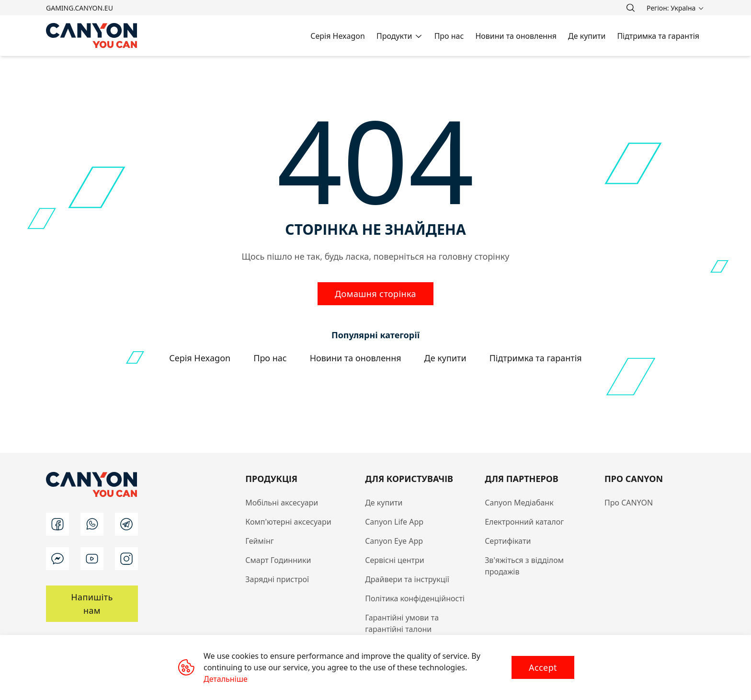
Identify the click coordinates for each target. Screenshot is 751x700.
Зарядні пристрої (277, 579)
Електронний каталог (524, 522)
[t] (126, 524)
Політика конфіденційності (415, 598)
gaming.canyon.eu (80, 8)
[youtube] (92, 559)
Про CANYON (629, 503)
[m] (57, 559)
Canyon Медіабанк (519, 503)
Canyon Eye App (394, 541)
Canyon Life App (394, 522)
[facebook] (57, 524)
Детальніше (226, 679)
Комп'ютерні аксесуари (288, 522)
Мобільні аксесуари (282, 503)
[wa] (92, 524)
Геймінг (260, 541)
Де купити (384, 503)
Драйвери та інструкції (407, 579)
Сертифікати (508, 541)
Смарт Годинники (278, 560)
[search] (630, 8)
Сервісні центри (394, 560)
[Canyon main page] (92, 36)
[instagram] (126, 559)
